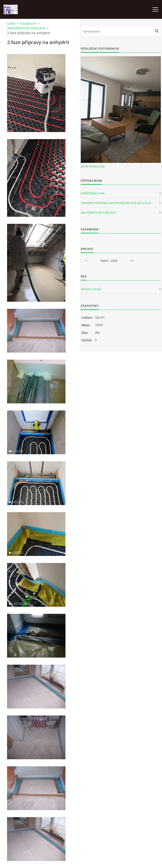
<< (86, 261)
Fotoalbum (28, 23)
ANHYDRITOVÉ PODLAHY (26, 28)
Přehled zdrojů (91, 289)
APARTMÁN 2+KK (93, 166)
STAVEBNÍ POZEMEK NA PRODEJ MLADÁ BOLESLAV (116, 203)
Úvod (11, 23)
